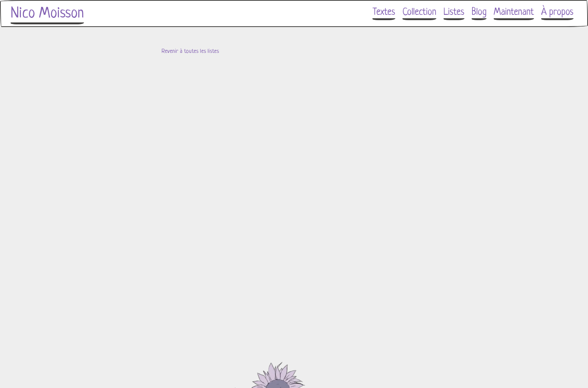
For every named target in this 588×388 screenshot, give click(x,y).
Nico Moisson (47, 14)
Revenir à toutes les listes (190, 52)
